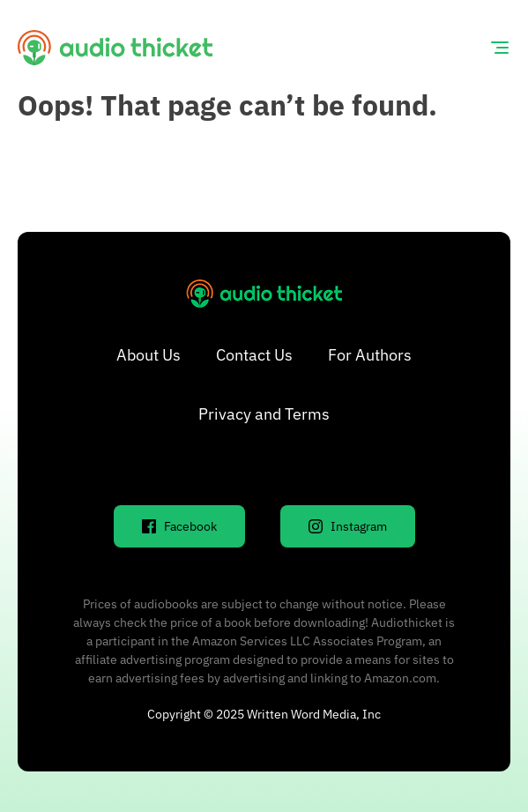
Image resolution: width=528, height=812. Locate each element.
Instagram (348, 526)
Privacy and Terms (264, 414)
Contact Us (254, 355)
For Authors (370, 355)
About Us (149, 355)
